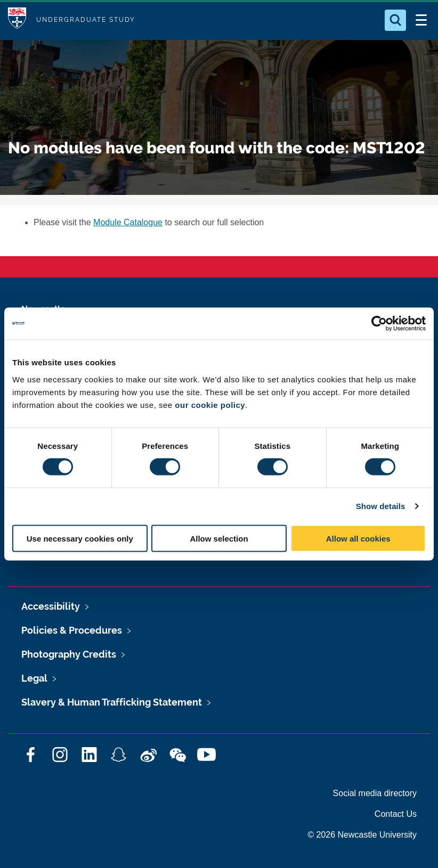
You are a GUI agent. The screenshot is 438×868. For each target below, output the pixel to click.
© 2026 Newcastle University (362, 835)
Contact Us (396, 814)
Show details (381, 506)
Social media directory (375, 793)
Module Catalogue (128, 222)
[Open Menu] (421, 20)
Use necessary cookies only (80, 538)
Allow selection (219, 538)
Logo (17, 20)
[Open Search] (395, 20)
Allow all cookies (358, 538)
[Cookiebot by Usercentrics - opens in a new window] (379, 324)
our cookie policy (210, 404)
